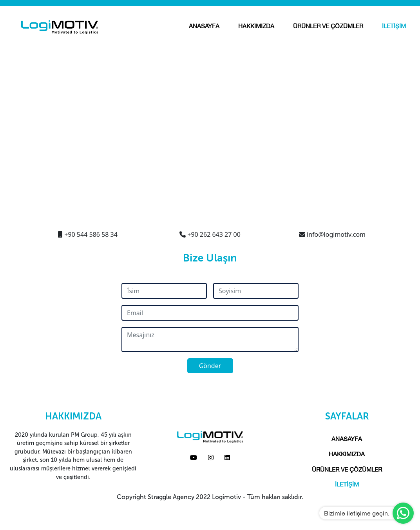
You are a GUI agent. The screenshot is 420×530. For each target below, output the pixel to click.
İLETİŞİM (394, 26)
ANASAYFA (204, 26)
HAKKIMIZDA (256, 26)
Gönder (210, 366)
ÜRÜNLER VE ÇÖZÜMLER (328, 26)
